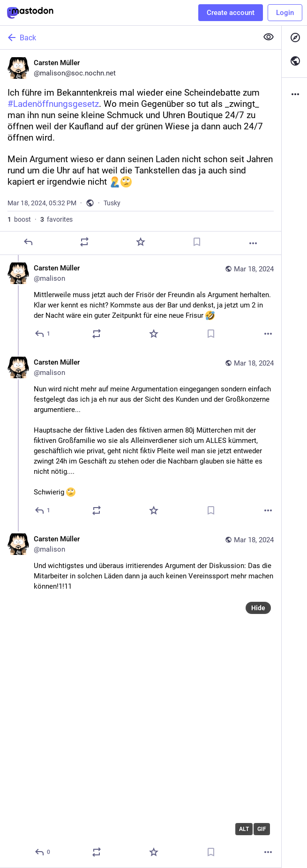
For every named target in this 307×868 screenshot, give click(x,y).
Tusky (112, 203)
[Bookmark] (197, 242)
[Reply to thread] (43, 334)
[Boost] (84, 242)
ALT (244, 829)
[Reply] (28, 242)
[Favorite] (141, 242)
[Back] (128, 37)
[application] (154, 719)
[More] (253, 243)
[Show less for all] (269, 37)
